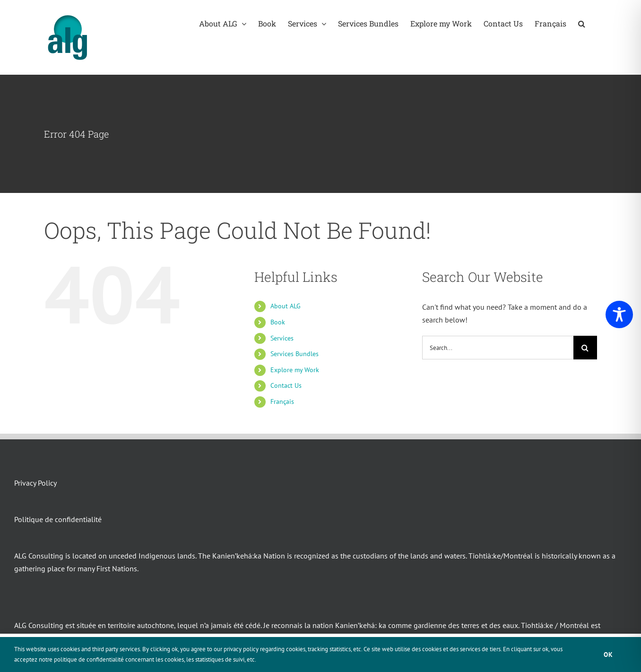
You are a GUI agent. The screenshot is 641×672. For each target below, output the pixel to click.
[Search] (585, 348)
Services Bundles (295, 354)
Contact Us (286, 385)
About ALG (286, 306)
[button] (582, 23)
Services (282, 338)
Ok (608, 655)
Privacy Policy (35, 483)
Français (282, 401)
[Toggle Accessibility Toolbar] (619, 314)
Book (278, 322)
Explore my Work (295, 370)
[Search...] (498, 348)
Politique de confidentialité (58, 519)
